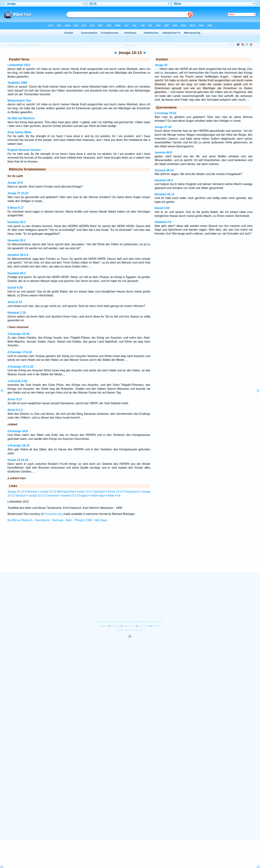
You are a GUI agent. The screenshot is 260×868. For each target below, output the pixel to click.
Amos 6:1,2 (15, 410)
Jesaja (17, 45)
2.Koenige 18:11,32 (20, 367)
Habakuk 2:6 (163, 222)
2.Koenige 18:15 (18, 445)
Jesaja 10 (161, 65)
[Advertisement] (130, 550)
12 (159, 69)
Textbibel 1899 (17, 83)
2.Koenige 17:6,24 (20, 352)
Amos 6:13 (15, 302)
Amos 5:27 (15, 399)
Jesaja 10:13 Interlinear (22, 492)
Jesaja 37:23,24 (18, 193)
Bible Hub (114, 496)
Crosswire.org (53, 514)
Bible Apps (99, 496)
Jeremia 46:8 (163, 152)
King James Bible (19, 132)
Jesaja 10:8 (15, 183)
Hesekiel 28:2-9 (18, 255)
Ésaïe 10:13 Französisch (124, 492)
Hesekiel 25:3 (17, 222)
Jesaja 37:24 (163, 127)
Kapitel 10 (27, 45)
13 (232, 76)
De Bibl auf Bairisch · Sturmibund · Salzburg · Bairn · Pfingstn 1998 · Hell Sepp (57, 520)
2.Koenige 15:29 (18, 334)
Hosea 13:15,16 (18, 460)
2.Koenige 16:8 (18, 431)
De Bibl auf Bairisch (21, 118)
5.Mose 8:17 (16, 208)
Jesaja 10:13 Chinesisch (44, 496)
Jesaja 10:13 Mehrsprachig (57, 492)
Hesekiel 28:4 (164, 180)
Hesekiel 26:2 (17, 240)
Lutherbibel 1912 (19, 65)
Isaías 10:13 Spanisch (91, 492)
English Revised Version (24, 150)
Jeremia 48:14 (164, 170)
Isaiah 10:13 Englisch (76, 496)
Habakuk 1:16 (17, 313)
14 (169, 92)
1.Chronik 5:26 (17, 381)
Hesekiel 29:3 (17, 273)
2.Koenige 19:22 (165, 113)
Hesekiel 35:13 (164, 194)
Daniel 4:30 (15, 288)
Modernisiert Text (19, 101)
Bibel (10, 45)
